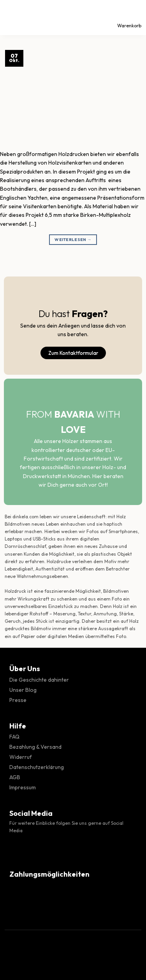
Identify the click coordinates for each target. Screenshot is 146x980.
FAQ (14, 737)
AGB (15, 777)
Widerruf (21, 757)
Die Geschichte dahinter (39, 680)
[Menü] (13, 18)
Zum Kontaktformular (73, 353)
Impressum (23, 787)
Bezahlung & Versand (35, 747)
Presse (18, 700)
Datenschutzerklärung (37, 767)
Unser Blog (23, 690)
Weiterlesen (73, 240)
